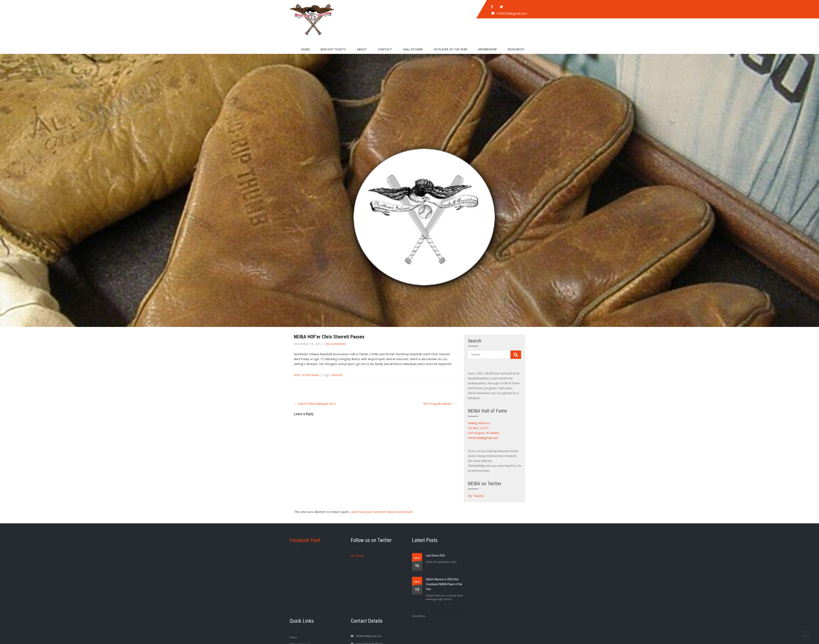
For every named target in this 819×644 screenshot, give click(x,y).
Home (305, 49)
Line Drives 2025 (435, 556)
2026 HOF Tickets (333, 49)
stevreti (337, 375)
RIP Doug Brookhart (439, 404)
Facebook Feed (305, 540)
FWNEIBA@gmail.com (512, 13)
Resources (516, 49)
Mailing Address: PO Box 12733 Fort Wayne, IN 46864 (484, 428)
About (362, 49)
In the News (311, 375)
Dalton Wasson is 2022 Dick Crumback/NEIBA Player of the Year (444, 584)
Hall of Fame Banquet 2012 (315, 404)
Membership (488, 49)
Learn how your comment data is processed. (382, 512)
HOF (297, 375)
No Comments (336, 344)
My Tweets (476, 496)
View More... (419, 616)
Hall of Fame (413, 49)
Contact (385, 49)
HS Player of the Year (451, 49)
